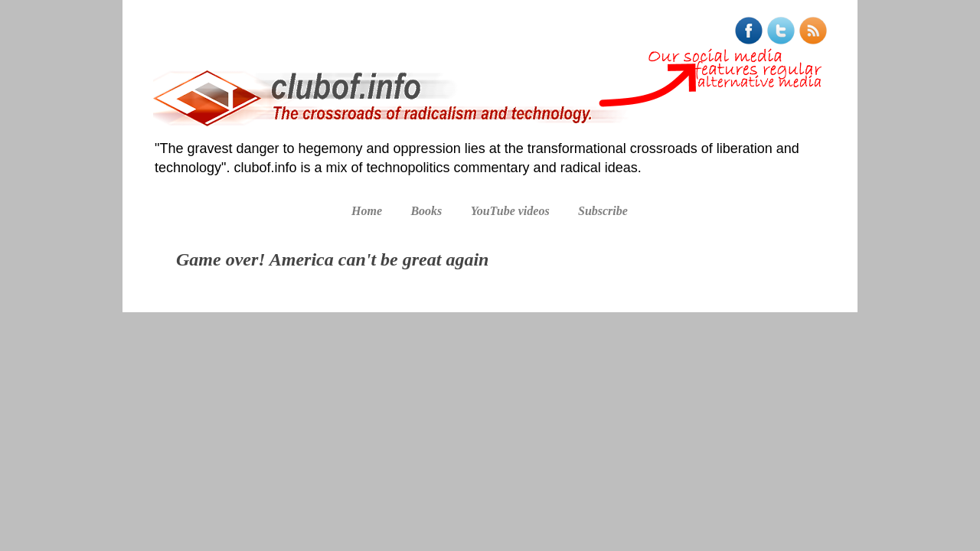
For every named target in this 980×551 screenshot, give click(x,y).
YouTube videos (510, 211)
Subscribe (603, 211)
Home (367, 211)
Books (426, 211)
